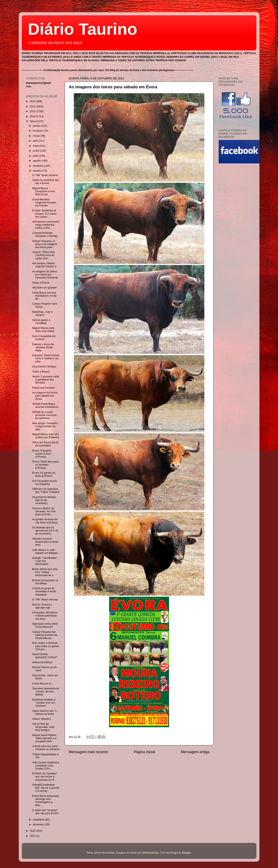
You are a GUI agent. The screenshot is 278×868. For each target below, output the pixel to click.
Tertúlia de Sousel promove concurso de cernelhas (44, 415)
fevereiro (38, 131)
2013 (33, 116)
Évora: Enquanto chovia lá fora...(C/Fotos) (42, 454)
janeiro (37, 126)
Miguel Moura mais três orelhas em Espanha (46, 436)
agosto (37, 161)
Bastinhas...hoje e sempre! (42, 313)
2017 (33, 836)
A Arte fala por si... (43, 684)
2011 (33, 106)
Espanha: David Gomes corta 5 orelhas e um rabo (46, 358)
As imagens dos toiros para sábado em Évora (113, 87)
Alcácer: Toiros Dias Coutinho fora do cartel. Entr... (44, 255)
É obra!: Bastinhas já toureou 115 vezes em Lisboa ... (44, 214)
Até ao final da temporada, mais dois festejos (43, 727)
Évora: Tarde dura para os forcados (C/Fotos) (45, 465)
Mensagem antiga (195, 752)
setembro (39, 166)
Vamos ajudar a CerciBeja (41, 322)
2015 (33, 831)
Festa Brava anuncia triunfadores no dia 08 (44, 296)
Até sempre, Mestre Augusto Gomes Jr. (45, 265)
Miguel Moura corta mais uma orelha (43, 330)
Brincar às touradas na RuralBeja (45, 582)
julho (36, 156)
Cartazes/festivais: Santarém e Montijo (45, 234)
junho (36, 151)
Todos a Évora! (41, 283)
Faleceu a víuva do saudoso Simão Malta (43, 347)
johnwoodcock (150, 853)
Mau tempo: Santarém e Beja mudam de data (45, 426)
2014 (33, 121)
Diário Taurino (83, 29)
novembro (39, 820)
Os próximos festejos (44, 367)
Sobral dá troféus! (42, 662)
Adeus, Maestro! (42, 719)
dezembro (39, 825)
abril (36, 141)
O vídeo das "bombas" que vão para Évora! (45, 812)
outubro (38, 171)
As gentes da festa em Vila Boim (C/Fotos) (45, 521)
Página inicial (144, 752)
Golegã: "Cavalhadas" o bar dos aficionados (45, 561)
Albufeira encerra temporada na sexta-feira (46, 542)
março (37, 136)
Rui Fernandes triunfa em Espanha (45, 483)
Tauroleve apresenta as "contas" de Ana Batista (46, 692)
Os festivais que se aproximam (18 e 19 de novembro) (45, 531)
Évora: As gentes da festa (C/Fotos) (44, 474)
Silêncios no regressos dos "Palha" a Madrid (46, 491)
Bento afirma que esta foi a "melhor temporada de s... (45, 572)
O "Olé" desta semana (45, 175)
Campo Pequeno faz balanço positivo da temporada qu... (45, 635)
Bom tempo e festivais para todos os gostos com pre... (46, 646)
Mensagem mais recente (88, 752)
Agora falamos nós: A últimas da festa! (44, 712)
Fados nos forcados (44, 388)
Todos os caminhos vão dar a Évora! (46, 182)
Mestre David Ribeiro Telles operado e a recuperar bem (44, 738)
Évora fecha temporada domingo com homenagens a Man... (46, 801)
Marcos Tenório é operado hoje (42, 606)
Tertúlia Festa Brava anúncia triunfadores (45, 405)
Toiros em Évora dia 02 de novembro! (45, 444)
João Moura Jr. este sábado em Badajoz (45, 552)
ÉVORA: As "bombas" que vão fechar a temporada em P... (45, 777)
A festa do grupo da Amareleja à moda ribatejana (44, 591)
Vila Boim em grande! (44, 288)
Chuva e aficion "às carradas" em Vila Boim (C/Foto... (44, 511)
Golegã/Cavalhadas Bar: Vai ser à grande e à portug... (46, 788)
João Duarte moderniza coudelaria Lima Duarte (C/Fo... (46, 766)
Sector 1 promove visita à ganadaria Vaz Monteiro (46, 380)
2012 (33, 111)
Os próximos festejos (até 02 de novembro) (44, 500)
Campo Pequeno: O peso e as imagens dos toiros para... (45, 244)
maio (36, 146)
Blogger (187, 853)
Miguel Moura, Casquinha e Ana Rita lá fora (44, 191)
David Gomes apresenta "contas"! (45, 656)
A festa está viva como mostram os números (46, 748)
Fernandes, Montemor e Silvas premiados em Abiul (45, 616)
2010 (33, 101)
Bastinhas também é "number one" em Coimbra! (44, 703)
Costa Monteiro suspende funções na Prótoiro (44, 203)
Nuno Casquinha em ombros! (44, 338)
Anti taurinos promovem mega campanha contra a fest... (46, 225)
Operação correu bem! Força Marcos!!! (45, 625)
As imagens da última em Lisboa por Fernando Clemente (45, 275)
